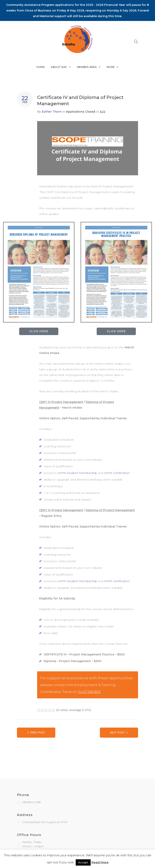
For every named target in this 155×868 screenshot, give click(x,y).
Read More (100, 862)
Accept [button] (83, 862)
